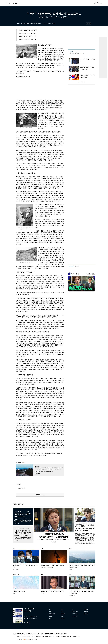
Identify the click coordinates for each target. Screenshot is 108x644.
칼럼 (50, 619)
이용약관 (42, 634)
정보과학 (63, 614)
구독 (25, 463)
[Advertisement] (37, 88)
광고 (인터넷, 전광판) (26, 634)
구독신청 (86, 612)
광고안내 (86, 614)
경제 (62, 609)
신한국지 (19, 463)
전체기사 (63, 619)
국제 (62, 612)
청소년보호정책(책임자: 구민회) (60, 634)
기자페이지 (75, 616)
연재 (73, 609)
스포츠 (51, 616)
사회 (50, 612)
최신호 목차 (75, 612)
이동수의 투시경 (74, 53)
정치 (50, 609)
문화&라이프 (52, 614)
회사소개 (19, 634)
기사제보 (86, 609)
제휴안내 (33, 634)
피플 (62, 616)
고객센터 (38, 634)
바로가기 (89, 274)
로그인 (101, 3)
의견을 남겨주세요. (22, 488)
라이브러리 (75, 614)
